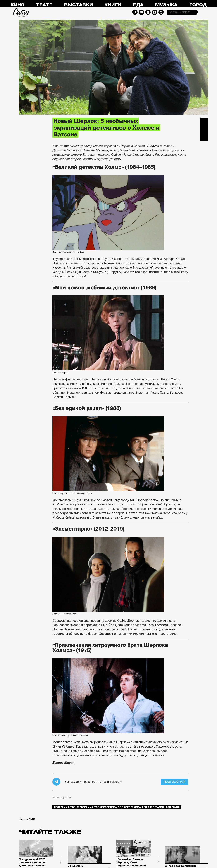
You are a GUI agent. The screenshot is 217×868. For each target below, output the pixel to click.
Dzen (155, 12)
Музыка (166, 5)
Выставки (78, 5)
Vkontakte (141, 12)
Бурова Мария (63, 763)
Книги (113, 5)
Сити (21, 12)
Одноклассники (204, 137)
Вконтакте (204, 129)
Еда (138, 5)
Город (198, 5)
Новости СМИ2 (27, 819)
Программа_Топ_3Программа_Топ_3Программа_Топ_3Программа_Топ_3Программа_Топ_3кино (117, 807)
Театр (44, 5)
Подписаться (175, 782)
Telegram (135, 12)
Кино (17, 5)
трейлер (86, 146)
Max (161, 12)
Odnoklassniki (148, 12)
